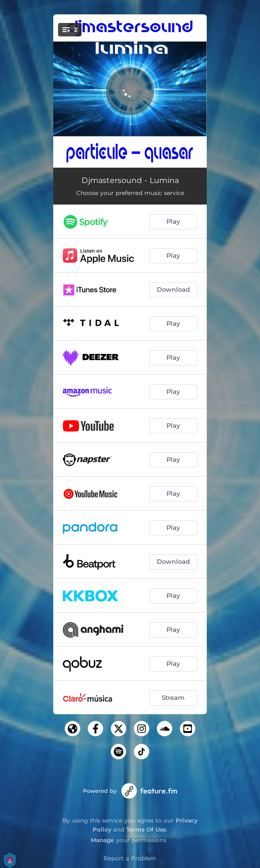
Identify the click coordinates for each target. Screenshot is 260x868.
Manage (102, 840)
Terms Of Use (146, 829)
